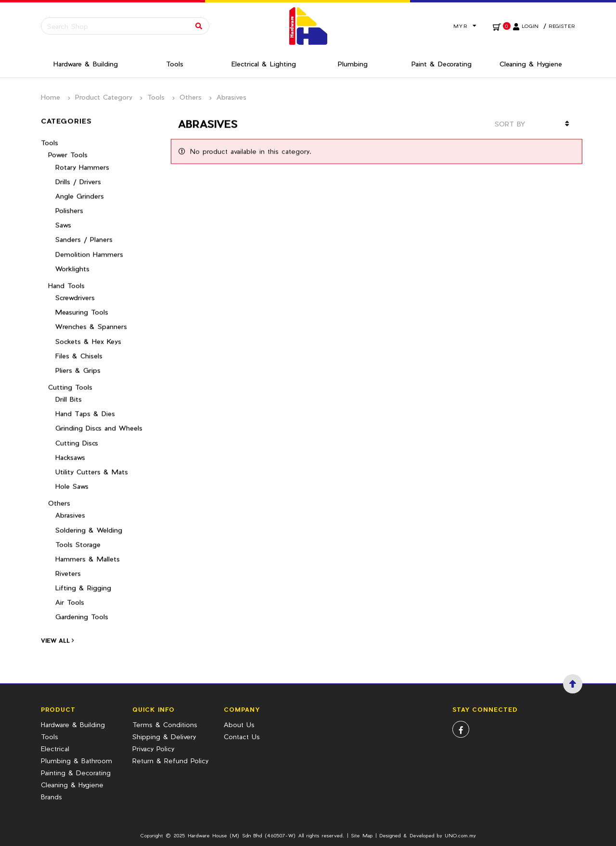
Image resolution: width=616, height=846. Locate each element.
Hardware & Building (73, 724)
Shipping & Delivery (164, 737)
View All (57, 634)
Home (51, 97)
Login (530, 26)
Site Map (362, 835)
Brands (51, 797)
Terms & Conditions (165, 724)
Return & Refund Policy (170, 761)
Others (191, 97)
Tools (156, 97)
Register (562, 26)
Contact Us (242, 737)
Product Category (104, 97)
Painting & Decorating (76, 773)
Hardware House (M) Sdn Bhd (225, 835)
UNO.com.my (460, 835)
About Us (239, 724)
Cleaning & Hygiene (72, 785)
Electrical (55, 749)
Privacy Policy (153, 749)
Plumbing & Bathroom (77, 761)
